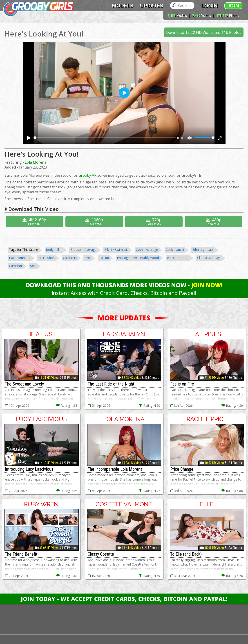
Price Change (182, 469)
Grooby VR (87, 175)
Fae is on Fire (182, 384)
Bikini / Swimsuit (116, 250)
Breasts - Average (83, 250)
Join (233, 6)
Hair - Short (47, 258)
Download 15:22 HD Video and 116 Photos (204, 32)
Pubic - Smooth (178, 258)
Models (123, 6)
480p (214, 222)
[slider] (105, 138)
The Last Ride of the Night (111, 384)
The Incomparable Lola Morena (115, 469)
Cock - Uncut (175, 250)
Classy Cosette (101, 554)
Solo (33, 266)
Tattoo (104, 258)
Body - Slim (54, 250)
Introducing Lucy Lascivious (29, 469)
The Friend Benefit (21, 554)
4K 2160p (35, 222)
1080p (95, 222)
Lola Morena (36, 162)
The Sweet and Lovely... (26, 384)
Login (209, 6)
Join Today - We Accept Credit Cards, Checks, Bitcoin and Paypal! (124, 599)
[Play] (29, 138)
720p (155, 222)
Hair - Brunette (20, 258)
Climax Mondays (209, 258)
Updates (152, 6)
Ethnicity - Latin (203, 250)
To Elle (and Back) (186, 554)
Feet (88, 258)
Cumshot (16, 266)
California (70, 258)
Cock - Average (147, 250)
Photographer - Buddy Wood (138, 258)
